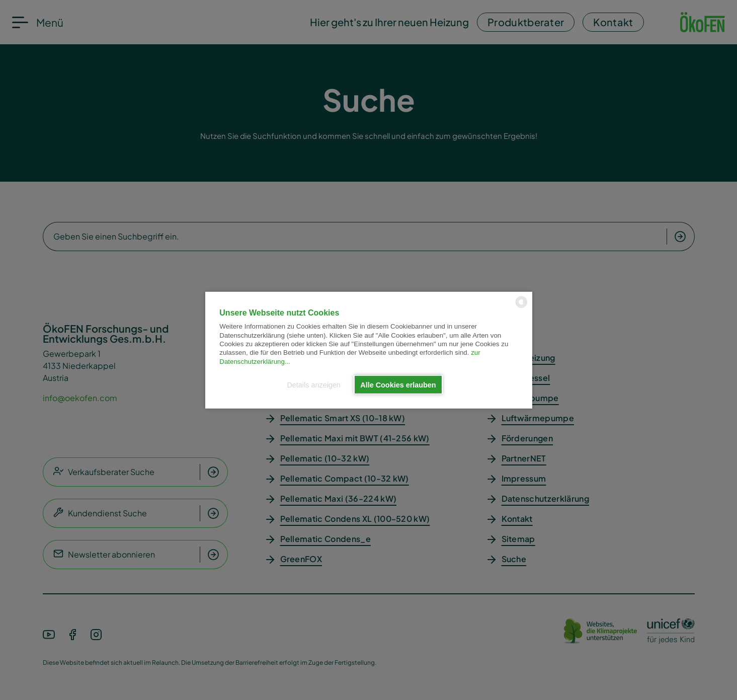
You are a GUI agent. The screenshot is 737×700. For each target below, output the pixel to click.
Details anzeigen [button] (313, 384)
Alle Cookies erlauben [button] (398, 384)
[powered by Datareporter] (521, 307)
